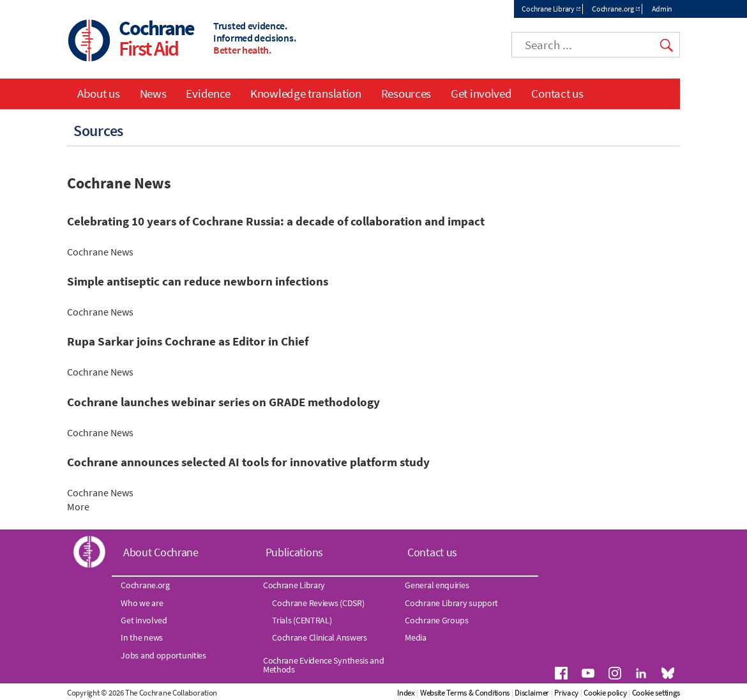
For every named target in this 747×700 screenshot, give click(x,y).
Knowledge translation (306, 93)
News (153, 93)
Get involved (481, 93)
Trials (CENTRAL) (302, 620)
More (99, 506)
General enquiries (437, 585)
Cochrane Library (548, 9)
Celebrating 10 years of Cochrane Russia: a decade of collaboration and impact (276, 221)
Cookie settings (656, 693)
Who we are (142, 603)
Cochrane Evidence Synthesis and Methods (324, 665)
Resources (406, 93)
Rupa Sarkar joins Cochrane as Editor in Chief (188, 341)
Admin (662, 9)
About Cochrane (161, 552)
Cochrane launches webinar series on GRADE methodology (223, 402)
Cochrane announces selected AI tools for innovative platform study (248, 462)
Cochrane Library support (451, 603)
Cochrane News (100, 252)
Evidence (208, 93)
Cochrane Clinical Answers (320, 637)
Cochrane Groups (437, 620)
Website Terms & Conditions (465, 693)
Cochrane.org (613, 9)
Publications (294, 552)
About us (99, 93)
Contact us (557, 93)
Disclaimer (532, 693)
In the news (142, 637)
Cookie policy (605, 693)
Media (416, 637)
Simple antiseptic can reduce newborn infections (198, 281)
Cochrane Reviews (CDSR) (318, 603)
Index (406, 693)
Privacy (566, 693)
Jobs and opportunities (163, 655)
